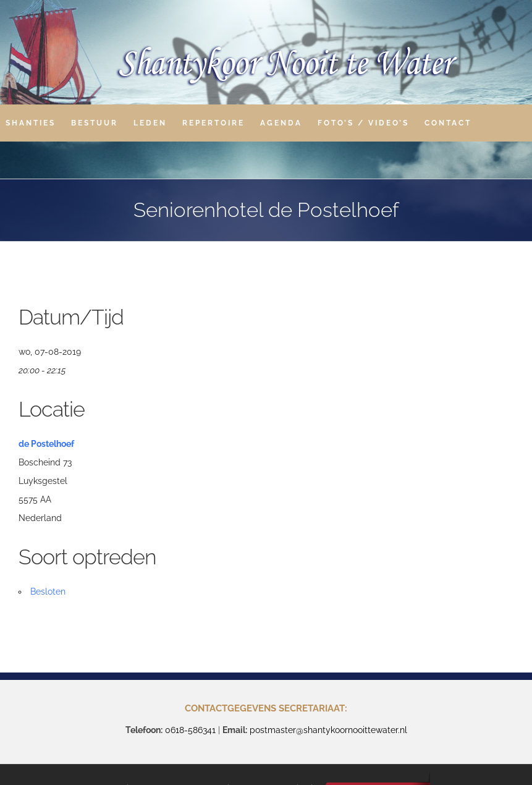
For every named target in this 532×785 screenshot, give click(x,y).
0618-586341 (190, 730)
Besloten (48, 592)
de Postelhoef (46, 444)
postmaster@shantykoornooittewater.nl (328, 730)
